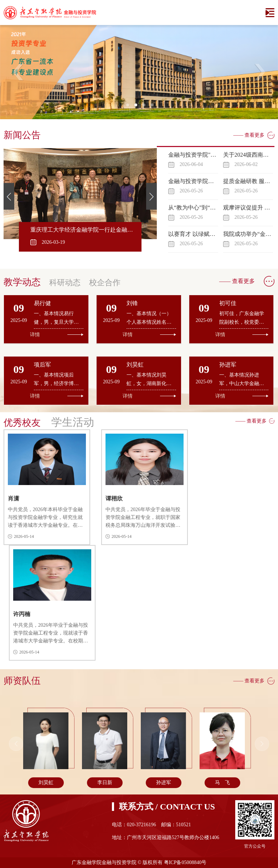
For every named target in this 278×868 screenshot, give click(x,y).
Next (260, 72)
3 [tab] (146, 107)
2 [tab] (138, 107)
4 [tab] (154, 107)
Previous (18, 72)
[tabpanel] (139, 72)
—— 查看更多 (249, 135)
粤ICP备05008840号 (185, 862)
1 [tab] (130, 107)
